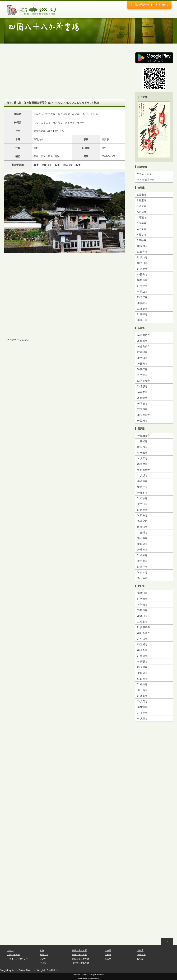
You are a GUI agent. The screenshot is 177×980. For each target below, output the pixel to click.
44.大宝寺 (142, 458)
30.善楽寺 (142, 369)
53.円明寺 (142, 510)
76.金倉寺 (142, 650)
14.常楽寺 (142, 269)
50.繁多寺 (142, 493)
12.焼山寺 (142, 257)
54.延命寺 (142, 515)
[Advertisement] (64, 75)
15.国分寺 (142, 274)
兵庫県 (108, 950)
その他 (43, 963)
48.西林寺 (142, 481)
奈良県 (108, 959)
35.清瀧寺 (142, 398)
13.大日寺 (142, 263)
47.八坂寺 (142, 475)
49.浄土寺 (142, 487)
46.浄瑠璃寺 (143, 470)
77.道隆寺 (142, 656)
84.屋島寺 (142, 696)
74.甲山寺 (142, 639)
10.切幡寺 (142, 246)
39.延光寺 (142, 421)
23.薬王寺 (142, 320)
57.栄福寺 (142, 532)
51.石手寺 (142, 498)
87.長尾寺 (142, 713)
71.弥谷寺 (142, 622)
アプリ (43, 959)
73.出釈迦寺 (143, 633)
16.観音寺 (142, 280)
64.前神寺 (142, 572)
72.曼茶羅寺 (143, 627)
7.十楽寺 (142, 229)
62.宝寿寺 (142, 561)
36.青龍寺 (142, 403)
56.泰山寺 (142, 527)
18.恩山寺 (142, 292)
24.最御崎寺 (143, 335)
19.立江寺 (142, 297)
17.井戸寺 (142, 286)
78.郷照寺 (142, 662)
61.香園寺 (142, 555)
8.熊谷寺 (142, 235)
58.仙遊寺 (142, 538)
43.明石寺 (142, 453)
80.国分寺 (142, 673)
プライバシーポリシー (18, 959)
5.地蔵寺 (142, 217)
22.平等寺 (142, 314)
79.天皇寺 (142, 667)
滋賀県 (140, 959)
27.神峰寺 (142, 352)
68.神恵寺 (142, 605)
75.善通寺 (142, 644)
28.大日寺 (142, 358)
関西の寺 (44, 955)
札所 (42, 950)
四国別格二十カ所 (81, 959)
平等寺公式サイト (147, 174)
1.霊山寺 (142, 195)
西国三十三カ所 (80, 950)
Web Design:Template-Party (88, 978)
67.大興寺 (142, 599)
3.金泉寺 (142, 206)
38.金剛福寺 (143, 415)
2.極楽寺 (142, 200)
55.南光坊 (142, 521)
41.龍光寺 (142, 441)
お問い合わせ (149, 5)
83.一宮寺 (142, 690)
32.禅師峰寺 (143, 381)
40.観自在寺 (143, 436)
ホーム (10, 950)
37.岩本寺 (142, 409)
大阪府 (140, 950)
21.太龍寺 (142, 309)
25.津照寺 (142, 341)
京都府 (108, 955)
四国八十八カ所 (80, 955)
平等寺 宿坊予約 (146, 180)
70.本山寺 (142, 616)
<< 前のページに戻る (18, 340)
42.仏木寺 (142, 447)
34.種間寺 (142, 392)
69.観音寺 (142, 610)
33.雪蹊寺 (142, 386)
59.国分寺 (142, 544)
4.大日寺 (142, 212)
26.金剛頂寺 (143, 346)
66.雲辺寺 (142, 593)
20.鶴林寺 (142, 303)
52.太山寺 (142, 504)
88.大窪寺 (142, 719)
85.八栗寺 (142, 701)
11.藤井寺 (142, 252)
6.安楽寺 (142, 223)
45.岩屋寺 (142, 464)
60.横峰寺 (142, 550)
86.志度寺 (142, 707)
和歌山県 (141, 955)
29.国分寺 (142, 364)
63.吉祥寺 (142, 567)
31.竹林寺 (142, 375)
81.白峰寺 (142, 679)
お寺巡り (85, 975)
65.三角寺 (142, 578)
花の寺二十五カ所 (81, 963)
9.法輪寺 (142, 240)
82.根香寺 (142, 684)
